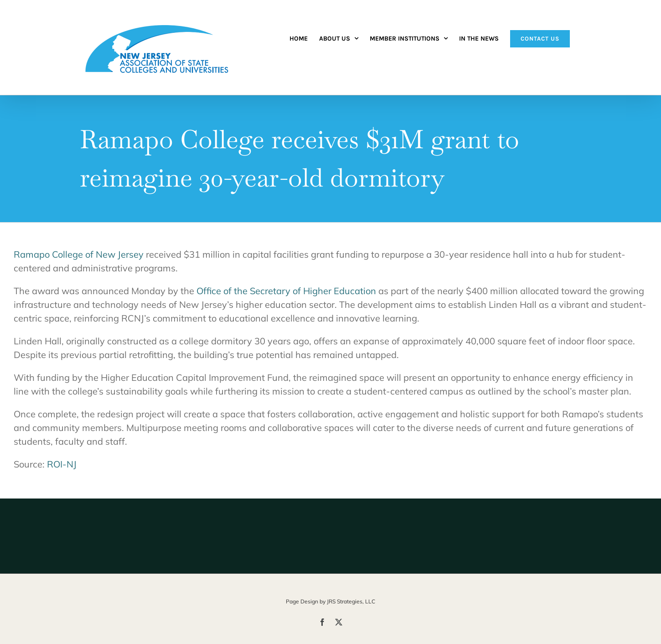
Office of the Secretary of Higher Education (286, 291)
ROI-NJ (62, 464)
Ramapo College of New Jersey (79, 254)
